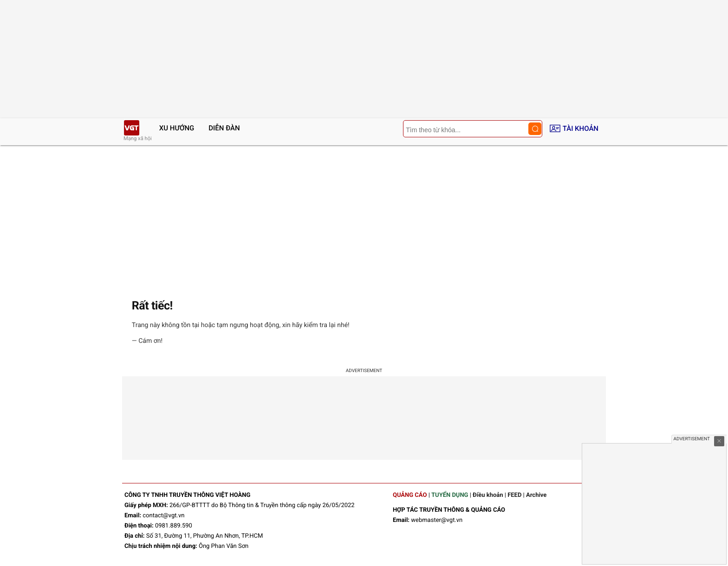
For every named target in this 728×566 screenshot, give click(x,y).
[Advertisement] (364, 215)
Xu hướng (177, 128)
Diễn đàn (224, 128)
